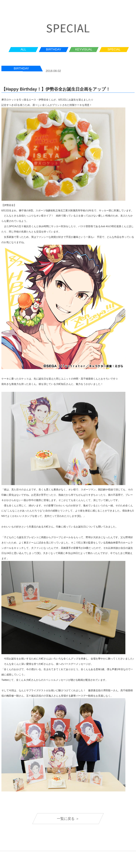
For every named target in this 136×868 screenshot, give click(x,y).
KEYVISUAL (84, 49)
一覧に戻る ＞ (68, 819)
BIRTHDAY (54, 49)
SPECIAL (114, 49)
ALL (23, 49)
